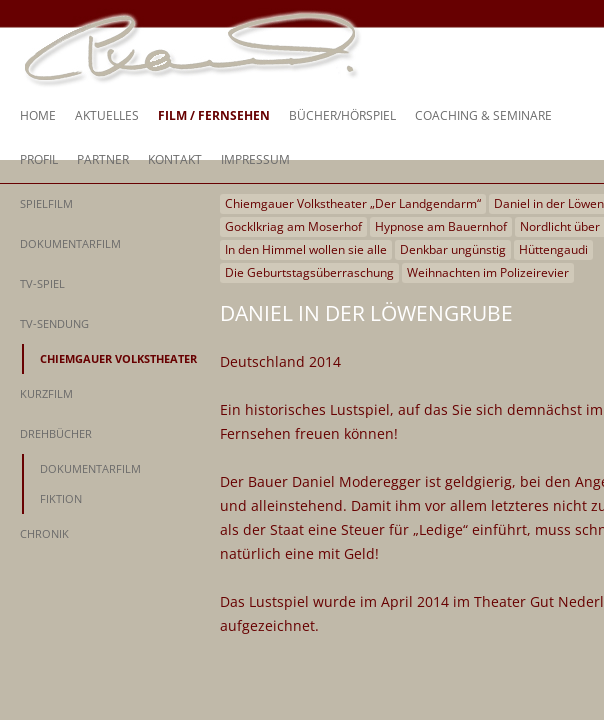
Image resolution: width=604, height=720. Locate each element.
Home (38, 115)
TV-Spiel (42, 283)
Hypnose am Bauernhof (441, 226)
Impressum (255, 159)
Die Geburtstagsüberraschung (309, 272)
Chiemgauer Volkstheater (118, 358)
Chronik (44, 533)
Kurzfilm (46, 393)
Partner (103, 159)
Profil (39, 159)
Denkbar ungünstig (453, 249)
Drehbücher (56, 433)
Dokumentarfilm (70, 243)
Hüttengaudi (553, 249)
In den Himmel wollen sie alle (306, 249)
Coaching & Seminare (483, 115)
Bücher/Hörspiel (342, 115)
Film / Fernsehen (214, 115)
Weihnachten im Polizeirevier (488, 272)
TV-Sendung (54, 323)
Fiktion (61, 498)
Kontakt (175, 159)
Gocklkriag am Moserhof (293, 226)
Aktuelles (107, 115)
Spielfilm (46, 203)
